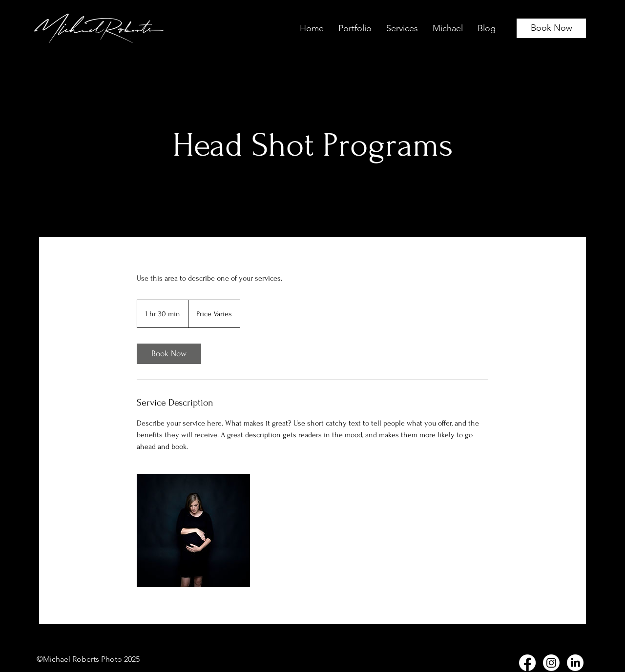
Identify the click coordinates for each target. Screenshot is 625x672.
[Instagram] (551, 663)
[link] (169, 354)
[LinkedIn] (575, 663)
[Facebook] (527, 663)
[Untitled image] (193, 530)
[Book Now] (551, 28)
